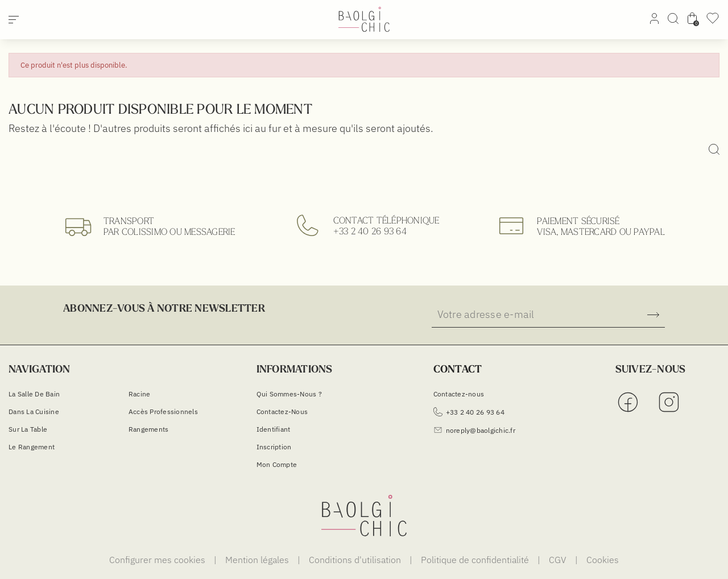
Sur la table (28, 429)
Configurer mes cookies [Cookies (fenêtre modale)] (158, 560)
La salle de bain (34, 394)
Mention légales (258, 560)
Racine (140, 394)
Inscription (274, 447)
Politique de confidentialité (476, 560)
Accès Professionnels (163, 411)
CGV (559, 560)
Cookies (603, 560)
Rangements (149, 429)
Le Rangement (32, 447)
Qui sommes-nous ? (289, 394)
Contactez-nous (282, 411)
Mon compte (277, 464)
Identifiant (274, 429)
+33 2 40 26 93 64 (370, 231)
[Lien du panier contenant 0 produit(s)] (692, 20)
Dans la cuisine (34, 411)
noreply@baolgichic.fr (474, 430)
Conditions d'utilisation (356, 560)
